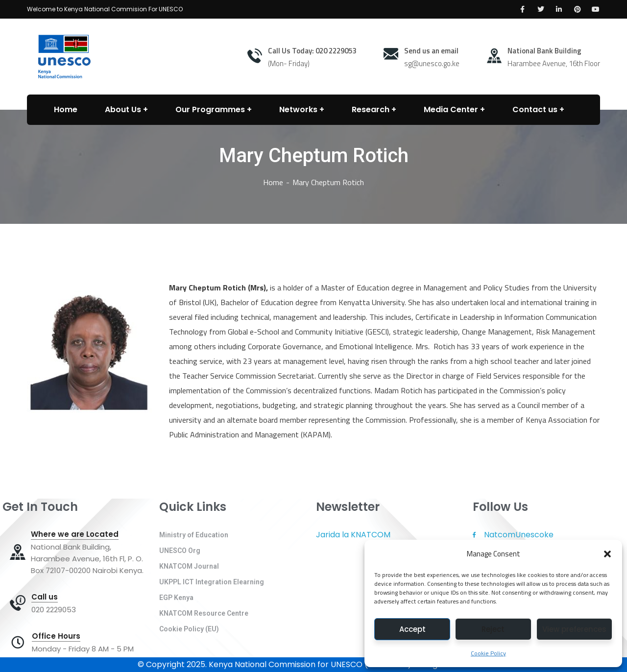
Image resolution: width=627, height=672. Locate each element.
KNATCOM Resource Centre (204, 613)
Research (371, 109)
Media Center (451, 109)
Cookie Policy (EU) (189, 629)
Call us (45, 597)
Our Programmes (210, 109)
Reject (493, 629)
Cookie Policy (488, 653)
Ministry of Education (194, 535)
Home (273, 182)
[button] (607, 554)
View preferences (574, 629)
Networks (298, 109)
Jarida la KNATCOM (353, 535)
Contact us (535, 109)
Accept (412, 629)
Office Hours (56, 636)
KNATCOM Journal (189, 566)
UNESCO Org (180, 551)
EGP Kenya (176, 598)
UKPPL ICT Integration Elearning (212, 582)
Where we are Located (75, 534)
